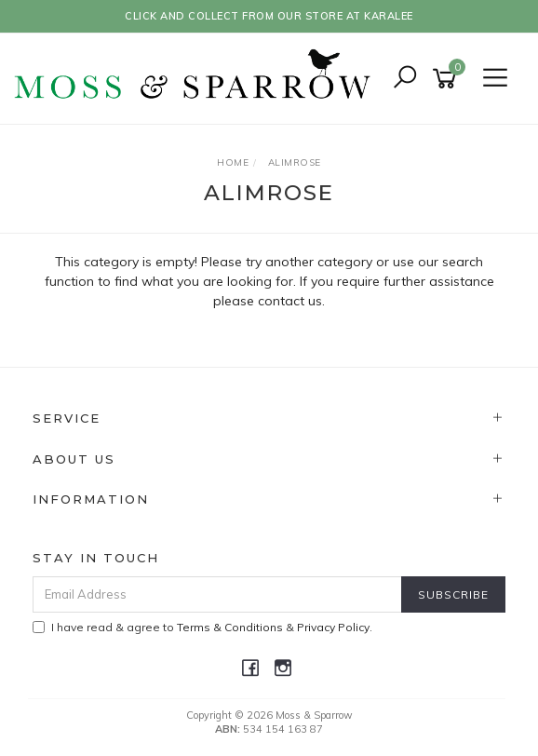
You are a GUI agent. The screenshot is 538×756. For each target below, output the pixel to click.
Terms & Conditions (230, 627)
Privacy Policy (333, 627)
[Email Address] (217, 594)
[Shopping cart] (448, 79)
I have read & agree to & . (202, 627)
